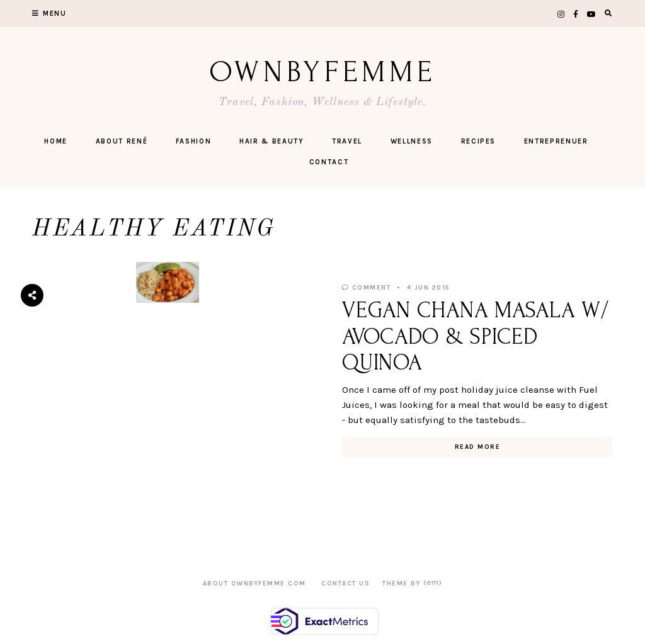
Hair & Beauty (271, 141)
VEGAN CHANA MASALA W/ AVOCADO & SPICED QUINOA (476, 336)
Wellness (412, 141)
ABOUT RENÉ (122, 141)
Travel (347, 141)
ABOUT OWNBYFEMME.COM (254, 584)
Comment (367, 288)
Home (56, 141)
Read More (478, 447)
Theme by (412, 584)
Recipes (479, 141)
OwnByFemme (323, 72)
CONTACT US (345, 584)
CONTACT (329, 162)
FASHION (194, 141)
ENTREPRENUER (556, 141)
